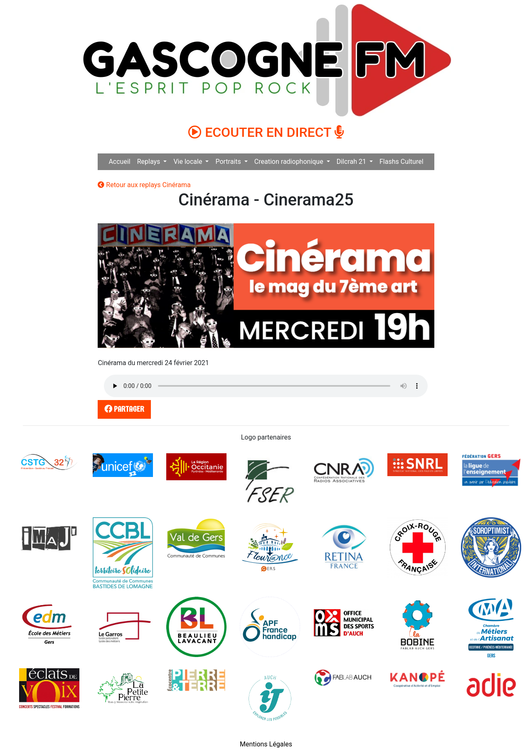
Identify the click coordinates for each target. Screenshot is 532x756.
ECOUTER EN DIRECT (266, 132)
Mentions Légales (266, 744)
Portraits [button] (229, 162)
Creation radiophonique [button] (290, 162)
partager (123, 409)
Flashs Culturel (401, 162)
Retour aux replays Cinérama (144, 185)
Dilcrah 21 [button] (352, 162)
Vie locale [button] (188, 162)
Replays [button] (150, 162)
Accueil (119, 162)
